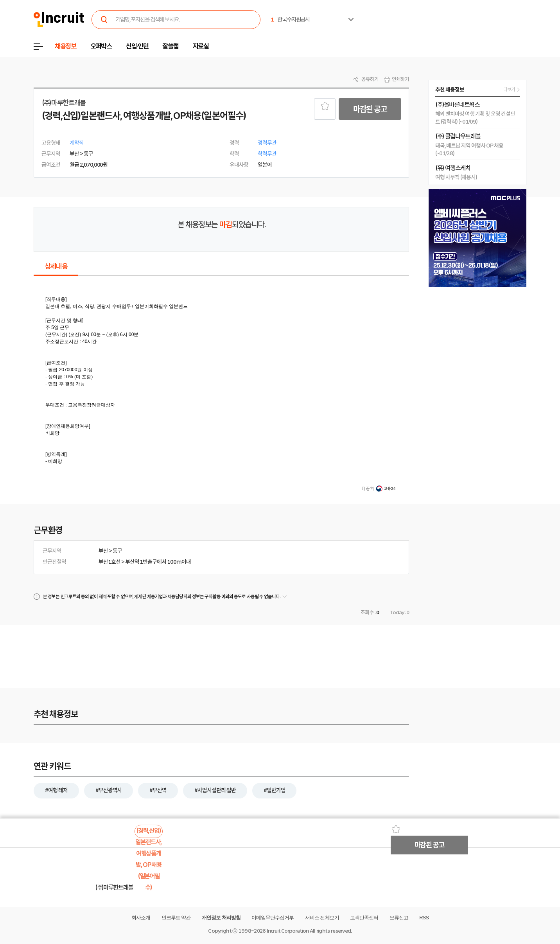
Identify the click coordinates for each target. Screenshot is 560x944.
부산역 (132, 562)
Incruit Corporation (288, 931)
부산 (103, 551)
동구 (117, 551)
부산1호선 (109, 562)
